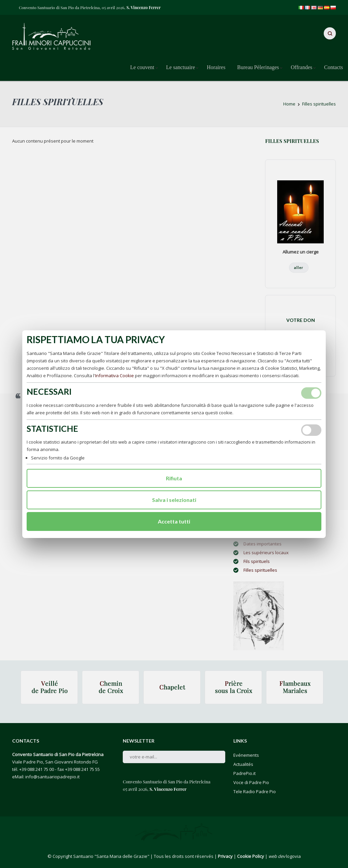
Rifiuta (174, 478)
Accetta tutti (174, 521)
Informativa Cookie (114, 376)
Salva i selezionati (174, 500)
